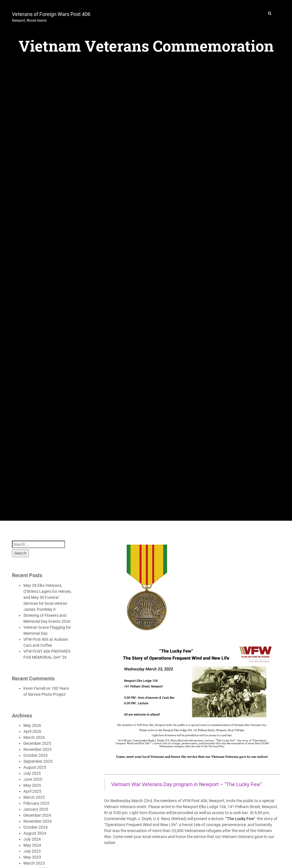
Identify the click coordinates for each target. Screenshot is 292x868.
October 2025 (36, 755)
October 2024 (36, 827)
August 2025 (35, 767)
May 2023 (32, 857)
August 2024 (35, 833)
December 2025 (37, 743)
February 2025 (36, 803)
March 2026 (34, 737)
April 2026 (32, 731)
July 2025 (32, 773)
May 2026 (32, 725)
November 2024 (37, 821)
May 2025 (32, 785)
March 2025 (34, 797)
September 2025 (38, 761)
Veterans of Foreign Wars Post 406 (51, 16)
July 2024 (32, 839)
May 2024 (32, 845)
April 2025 (32, 791)
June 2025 (33, 779)
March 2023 (34, 863)
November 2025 (37, 749)
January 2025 (36, 809)
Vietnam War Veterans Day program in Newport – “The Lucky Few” (187, 784)
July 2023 (32, 851)
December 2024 (37, 815)
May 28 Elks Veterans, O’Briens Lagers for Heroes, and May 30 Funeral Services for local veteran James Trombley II (47, 597)
